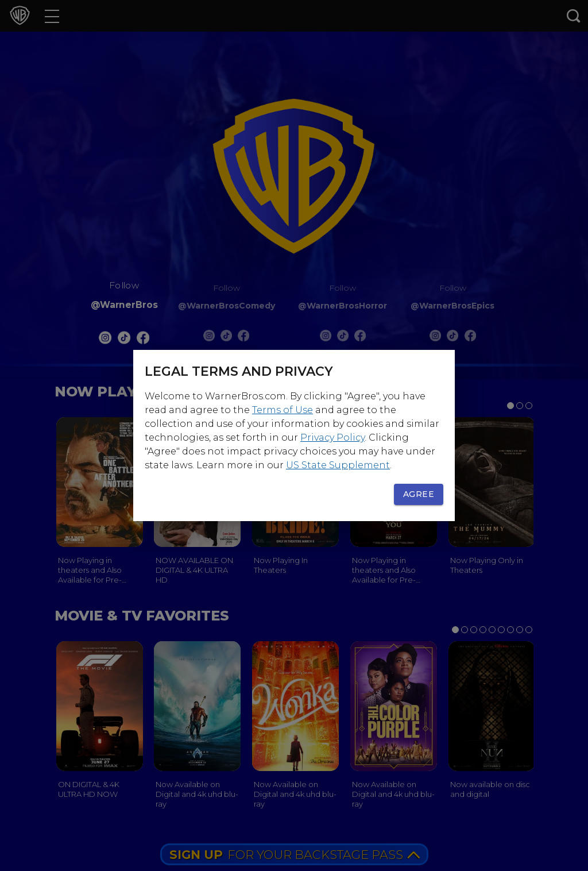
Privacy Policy (332, 438)
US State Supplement (338, 465)
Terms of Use (283, 410)
